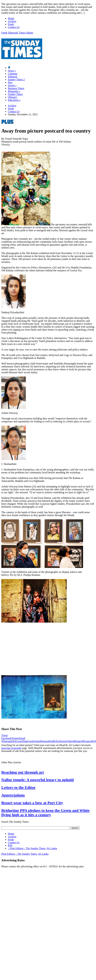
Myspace (87, 741)
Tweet (4, 735)
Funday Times (15, 94)
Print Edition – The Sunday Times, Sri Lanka (32, 848)
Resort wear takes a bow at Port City (32, 803)
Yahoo (70, 741)
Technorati (61, 741)
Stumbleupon (42, 741)
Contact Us (14, 27)
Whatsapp (7, 741)
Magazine (14, 91)
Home (11, 18)
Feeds (11, 24)
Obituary (13, 97)
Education (14, 100)
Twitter (15, 738)
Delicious (17, 741)
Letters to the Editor (18, 787)
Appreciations (13, 795)
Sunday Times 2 (16, 79)
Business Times (16, 88)
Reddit (52, 741)
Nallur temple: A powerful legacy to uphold (37, 780)
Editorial (12, 77)
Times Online (26, 33)
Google (31, 741)
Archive (12, 21)
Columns (13, 74)
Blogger (78, 741)
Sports (12, 85)
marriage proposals (11, 748)
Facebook (6, 738)
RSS (10, 845)
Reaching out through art (23, 772)
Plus (10, 82)
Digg (24, 741)
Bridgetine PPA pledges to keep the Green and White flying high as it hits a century (45, 813)
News (12, 71)
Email (22, 738)
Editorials (13, 33)
